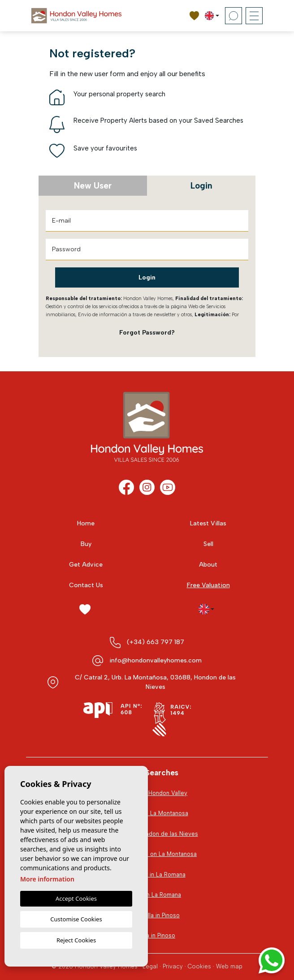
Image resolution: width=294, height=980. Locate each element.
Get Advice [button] (86, 565)
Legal (150, 966)
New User (93, 186)
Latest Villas (208, 523)
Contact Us (86, 585)
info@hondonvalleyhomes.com (156, 660)
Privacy (173, 966)
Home (86, 523)
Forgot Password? (147, 333)
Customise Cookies (76, 919)
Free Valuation (208, 585)
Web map (229, 966)
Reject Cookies (76, 940)
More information (47, 879)
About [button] (208, 565)
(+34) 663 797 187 (156, 642)
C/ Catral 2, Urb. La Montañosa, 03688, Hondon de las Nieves (155, 682)
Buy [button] (86, 544)
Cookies (199, 966)
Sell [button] (208, 544)
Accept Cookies (76, 898)
